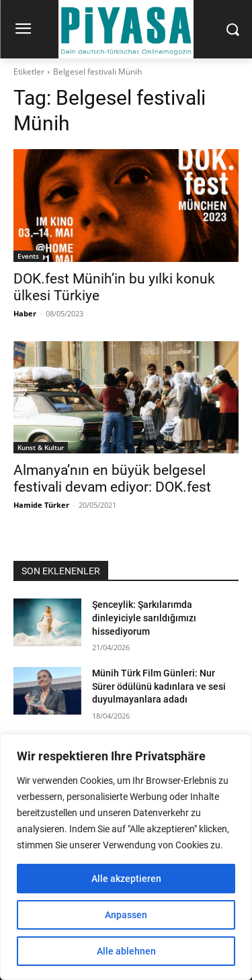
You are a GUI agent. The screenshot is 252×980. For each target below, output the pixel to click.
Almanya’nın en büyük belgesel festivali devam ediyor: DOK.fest (112, 479)
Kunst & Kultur (41, 447)
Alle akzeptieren (126, 879)
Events (28, 256)
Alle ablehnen (126, 951)
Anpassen (126, 915)
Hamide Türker (41, 505)
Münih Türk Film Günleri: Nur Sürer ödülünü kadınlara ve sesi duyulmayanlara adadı (159, 686)
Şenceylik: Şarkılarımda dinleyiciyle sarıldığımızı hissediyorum (144, 618)
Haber (25, 313)
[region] (126, 857)
